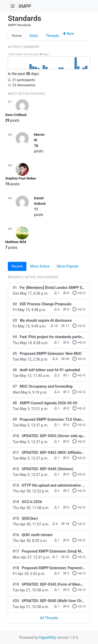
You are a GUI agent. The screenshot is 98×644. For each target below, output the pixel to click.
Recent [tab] (17, 266)
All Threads (49, 618)
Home (17, 36)
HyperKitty (48, 637)
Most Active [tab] (40, 266)
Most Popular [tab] (68, 266)
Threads (52, 36)
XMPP (25, 6)
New (68, 34)
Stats (34, 36)
